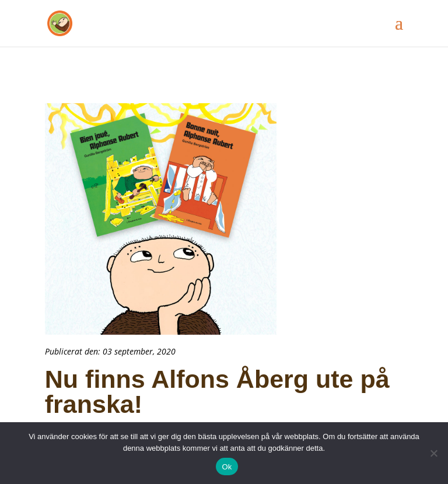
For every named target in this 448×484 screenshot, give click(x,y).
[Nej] (433, 453)
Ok (227, 467)
